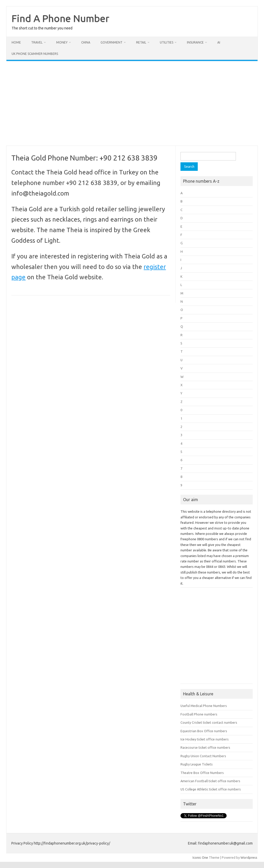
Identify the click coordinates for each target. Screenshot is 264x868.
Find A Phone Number (60, 18)
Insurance (195, 42)
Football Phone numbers (199, 714)
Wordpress (249, 857)
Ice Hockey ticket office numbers (205, 739)
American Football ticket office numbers (210, 781)
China (86, 42)
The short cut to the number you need (42, 28)
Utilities (167, 42)
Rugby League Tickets (197, 764)
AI (219, 42)
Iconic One (200, 857)
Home (16, 42)
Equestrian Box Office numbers (204, 731)
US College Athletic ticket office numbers (211, 789)
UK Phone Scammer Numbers (35, 54)
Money (62, 42)
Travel (37, 42)
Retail (141, 42)
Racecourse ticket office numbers (205, 747)
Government (112, 42)
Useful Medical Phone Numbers (204, 706)
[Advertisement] (132, 103)
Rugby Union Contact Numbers (203, 756)
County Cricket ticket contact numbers (209, 722)
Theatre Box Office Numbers (202, 773)
